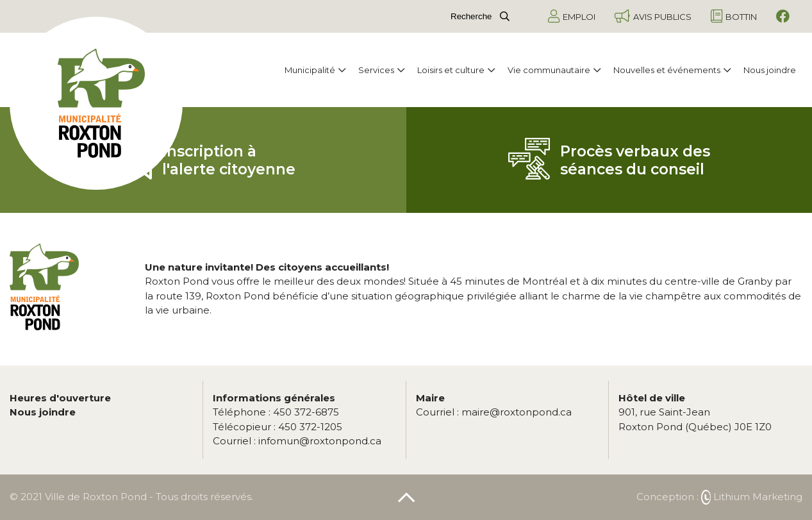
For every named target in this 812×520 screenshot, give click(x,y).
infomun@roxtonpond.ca (297, 441)
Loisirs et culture (456, 70)
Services (381, 70)
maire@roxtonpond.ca (494, 412)
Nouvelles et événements (672, 70)
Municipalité (315, 70)
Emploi (572, 16)
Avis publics (653, 16)
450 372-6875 (276, 412)
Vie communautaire (554, 70)
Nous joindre (770, 70)
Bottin (734, 16)
